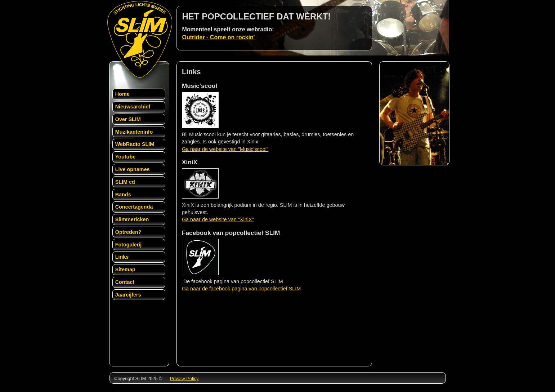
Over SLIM (128, 119)
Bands (123, 195)
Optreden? (128, 232)
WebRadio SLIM (135, 144)
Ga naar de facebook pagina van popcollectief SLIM (241, 289)
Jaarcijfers (128, 295)
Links (122, 257)
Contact (125, 282)
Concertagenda (134, 207)
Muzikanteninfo (134, 132)
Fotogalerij (129, 245)
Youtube (126, 157)
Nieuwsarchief (133, 107)
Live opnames (133, 169)
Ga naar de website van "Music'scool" (225, 149)
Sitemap (125, 269)
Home (122, 94)
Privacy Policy (184, 378)
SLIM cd (125, 182)
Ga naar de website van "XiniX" (218, 219)
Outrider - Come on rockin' (219, 37)
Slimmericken (132, 219)
